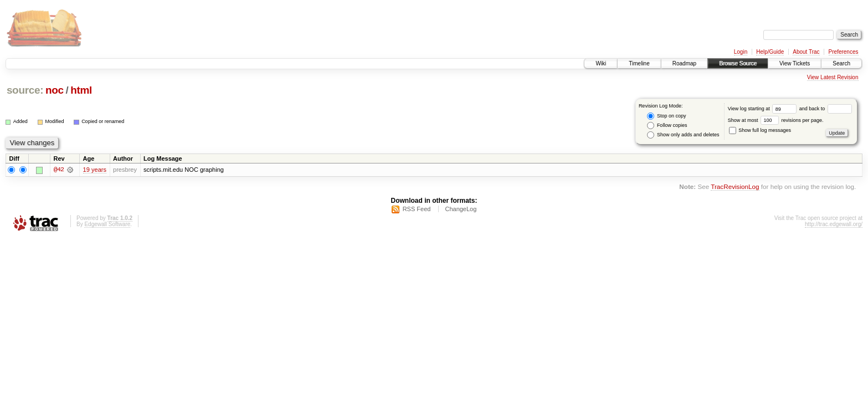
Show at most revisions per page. (776, 120)
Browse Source (738, 63)
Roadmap (684, 63)
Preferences (844, 52)
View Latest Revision (833, 77)
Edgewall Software (107, 224)
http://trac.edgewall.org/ (834, 224)
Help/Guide (770, 52)
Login (741, 52)
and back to (826, 109)
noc (55, 90)
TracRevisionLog (735, 187)
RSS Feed (417, 209)
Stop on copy (666, 116)
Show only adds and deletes (683, 135)
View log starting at (764, 109)
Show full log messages (760, 130)
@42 (59, 170)
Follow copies (667, 126)
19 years (95, 170)
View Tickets (795, 63)
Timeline (639, 63)
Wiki (601, 63)
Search (841, 63)
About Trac (806, 52)
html (81, 90)
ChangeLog (461, 209)
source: (25, 90)
